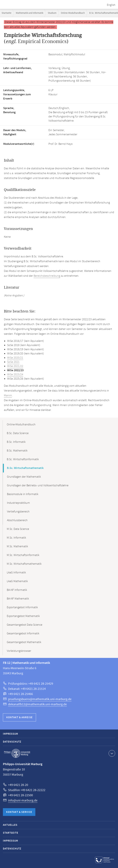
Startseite (6, 13)
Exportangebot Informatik (22, 607)
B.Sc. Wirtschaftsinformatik (23, 459)
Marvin (8, 396)
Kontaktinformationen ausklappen (111, 753)
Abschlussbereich (17, 520)
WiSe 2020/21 (15, 358)
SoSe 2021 (13, 362)
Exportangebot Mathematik (23, 616)
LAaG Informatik (16, 573)
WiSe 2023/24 (15, 375)
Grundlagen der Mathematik (24, 477)
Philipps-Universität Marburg (17, 753)
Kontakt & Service (19, 812)
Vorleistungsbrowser (19, 651)
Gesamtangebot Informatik (23, 634)
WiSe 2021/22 (15, 366)
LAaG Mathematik (17, 581)
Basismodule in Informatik (23, 494)
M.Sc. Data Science (18, 529)
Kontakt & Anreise (19, 717)
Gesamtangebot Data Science (25, 625)
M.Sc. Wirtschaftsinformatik (23, 555)
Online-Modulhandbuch (73, 13)
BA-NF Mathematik (18, 599)
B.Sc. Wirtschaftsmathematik (25, 468)
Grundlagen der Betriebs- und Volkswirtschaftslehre (38, 486)
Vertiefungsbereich (18, 512)
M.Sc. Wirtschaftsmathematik (24, 564)
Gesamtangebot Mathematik (24, 642)
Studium (52, 13)
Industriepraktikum (18, 503)
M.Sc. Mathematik (17, 546)
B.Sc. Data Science (18, 433)
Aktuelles (10, 825)
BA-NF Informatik (17, 590)
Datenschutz (12, 742)
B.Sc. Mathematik (17, 451)
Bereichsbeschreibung (47, 276)
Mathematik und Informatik (30, 13)
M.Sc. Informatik (16, 538)
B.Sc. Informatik (16, 442)
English (111, 5)
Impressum (10, 734)
